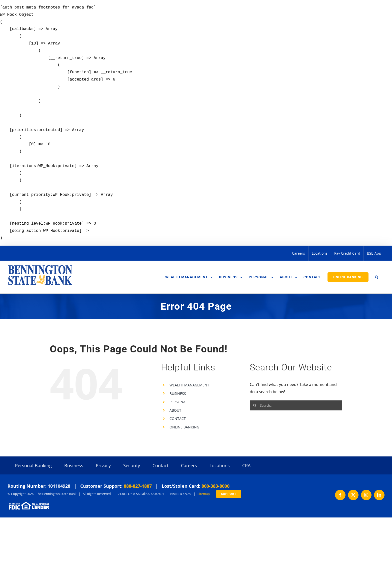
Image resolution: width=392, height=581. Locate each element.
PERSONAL (178, 402)
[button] (376, 277)
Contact (160, 465)
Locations (220, 465)
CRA (246, 465)
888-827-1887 (138, 486)
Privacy (103, 465)
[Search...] (296, 405)
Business (74, 465)
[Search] (255, 405)
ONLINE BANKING (184, 427)
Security (132, 465)
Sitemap (204, 494)
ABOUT (175, 410)
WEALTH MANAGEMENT (189, 385)
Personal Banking (33, 465)
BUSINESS (178, 394)
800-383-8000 (215, 486)
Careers (189, 465)
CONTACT (178, 419)
